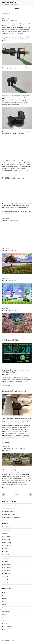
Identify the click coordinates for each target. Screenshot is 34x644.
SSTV (4, 620)
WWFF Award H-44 (9, 280)
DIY (3, 596)
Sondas (4, 614)
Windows (5, 624)
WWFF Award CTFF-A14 (11, 251)
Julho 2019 (5, 561)
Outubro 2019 (6, 558)
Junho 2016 (5, 583)
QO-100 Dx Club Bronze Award (13, 178)
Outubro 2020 (6, 549)
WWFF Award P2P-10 (10, 221)
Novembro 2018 (7, 567)
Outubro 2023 (6, 530)
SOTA (4, 617)
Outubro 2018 (6, 570)
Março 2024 (6, 527)
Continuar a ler (6, 385)
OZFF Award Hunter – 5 (9, 508)
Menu (17, 8)
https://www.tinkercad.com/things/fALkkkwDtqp (17, 163)
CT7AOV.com (9, 2)
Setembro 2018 (7, 574)
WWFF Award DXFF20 (10, 340)
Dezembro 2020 (7, 542)
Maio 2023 (5, 533)
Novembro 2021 (7, 536)
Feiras (4, 602)
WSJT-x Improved (7, 627)
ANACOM (5, 592)
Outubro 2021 (6, 539)
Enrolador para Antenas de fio (10, 505)
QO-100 (4, 605)
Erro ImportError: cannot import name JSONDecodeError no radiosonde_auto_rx (15, 372)
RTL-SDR (5, 608)
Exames (4, 599)
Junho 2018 (5, 580)
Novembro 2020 (7, 546)
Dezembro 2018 (7, 564)
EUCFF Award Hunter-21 (9, 514)
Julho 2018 (5, 577)
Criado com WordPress (8, 640)
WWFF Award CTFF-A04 (11, 310)
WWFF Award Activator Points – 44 (12, 517)
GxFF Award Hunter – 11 (9, 511)
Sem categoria (6, 611)
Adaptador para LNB (9, 20)
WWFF (4, 630)
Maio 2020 (5, 552)
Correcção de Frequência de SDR (14, 391)
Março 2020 (6, 555)
